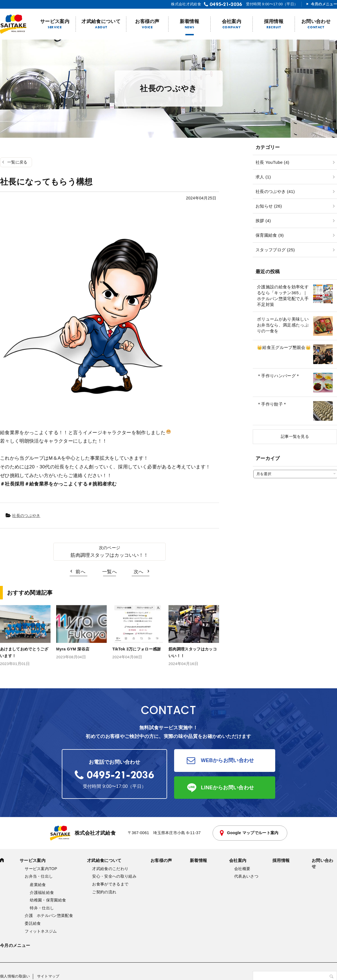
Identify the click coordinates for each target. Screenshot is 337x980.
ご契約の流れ (104, 892)
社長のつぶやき (26, 516)
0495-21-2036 (226, 4)
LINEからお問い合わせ (228, 788)
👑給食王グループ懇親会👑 (284, 347)
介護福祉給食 (42, 892)
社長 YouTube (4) (272, 162)
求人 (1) (263, 177)
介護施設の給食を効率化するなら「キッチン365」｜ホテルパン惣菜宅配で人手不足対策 (283, 296)
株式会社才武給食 (83, 833)
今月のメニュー (324, 4)
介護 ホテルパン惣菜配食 (49, 915)
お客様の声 (147, 21)
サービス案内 (55, 21)
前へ (80, 572)
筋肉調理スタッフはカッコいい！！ (109, 555)
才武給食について (101, 21)
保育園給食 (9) (270, 235)
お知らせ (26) (269, 206)
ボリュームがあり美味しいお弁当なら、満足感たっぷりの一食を (283, 325)
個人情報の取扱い (15, 976)
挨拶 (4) (263, 221)
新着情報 (189, 21)
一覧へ (110, 572)
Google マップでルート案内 (253, 833)
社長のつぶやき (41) (275, 191)
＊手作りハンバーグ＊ (278, 376)
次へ (139, 572)
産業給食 (38, 885)
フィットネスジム (41, 931)
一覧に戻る (17, 162)
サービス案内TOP (41, 869)
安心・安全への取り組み (114, 876)
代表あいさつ (246, 876)
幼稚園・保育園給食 (48, 900)
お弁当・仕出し (39, 876)
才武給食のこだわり (110, 869)
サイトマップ (48, 976)
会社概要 (242, 869)
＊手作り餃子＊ (272, 404)
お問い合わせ (316, 21)
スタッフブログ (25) (275, 250)
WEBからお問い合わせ (227, 760)
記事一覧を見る (295, 436)
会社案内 (232, 21)
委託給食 (33, 923)
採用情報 (274, 21)
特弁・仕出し (42, 908)
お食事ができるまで (110, 884)
